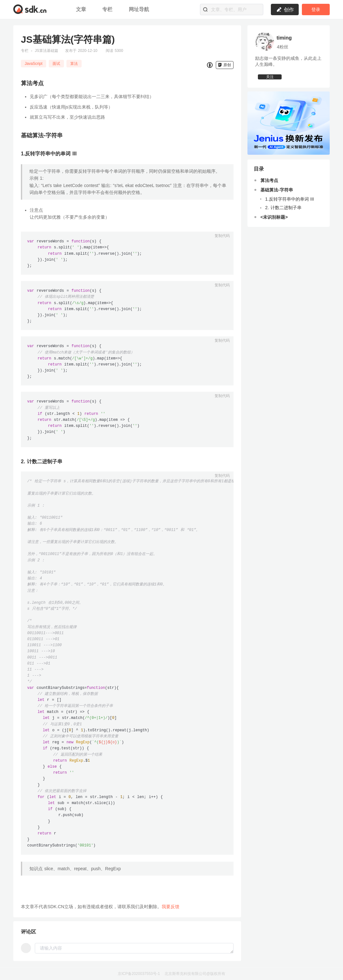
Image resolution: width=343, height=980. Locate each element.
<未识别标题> (274, 222)
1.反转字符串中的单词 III (290, 204)
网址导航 (139, 9)
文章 (82, 9)
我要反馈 (171, 907)
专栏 (108, 9)
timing (284, 38)
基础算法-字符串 (277, 195)
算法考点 (269, 186)
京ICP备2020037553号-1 (139, 974)
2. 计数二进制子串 (283, 213)
